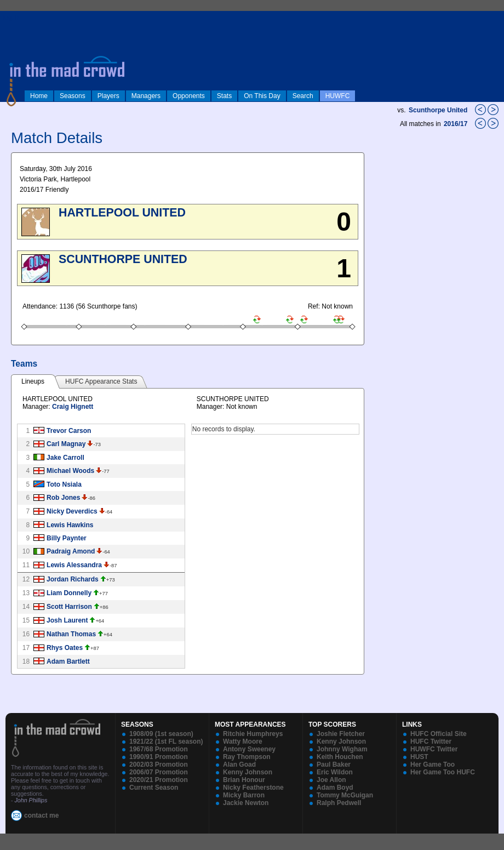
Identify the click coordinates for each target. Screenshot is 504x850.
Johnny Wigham (342, 749)
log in (12, 18)
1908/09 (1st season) (161, 734)
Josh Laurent (67, 620)
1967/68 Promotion (159, 749)
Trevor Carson (69, 431)
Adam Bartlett (68, 661)
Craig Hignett (73, 407)
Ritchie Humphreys (253, 734)
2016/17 (457, 124)
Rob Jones (63, 498)
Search (303, 96)
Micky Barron (244, 795)
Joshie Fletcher (341, 734)
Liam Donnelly (69, 593)
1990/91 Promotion (159, 757)
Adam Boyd (335, 788)
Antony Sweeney (249, 749)
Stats (224, 96)
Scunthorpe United (438, 110)
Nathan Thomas (71, 634)
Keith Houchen (340, 757)
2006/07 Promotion (159, 772)
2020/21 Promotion (159, 780)
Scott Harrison (69, 607)
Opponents (189, 96)
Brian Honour (244, 780)
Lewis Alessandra (74, 565)
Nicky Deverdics (72, 511)
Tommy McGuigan (345, 795)
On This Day (262, 96)
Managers (146, 96)
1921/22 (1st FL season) (166, 741)
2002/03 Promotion (159, 765)
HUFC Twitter (431, 741)
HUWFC (338, 96)
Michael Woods (70, 471)
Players (108, 96)
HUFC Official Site (439, 734)
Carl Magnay (66, 444)
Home (39, 96)
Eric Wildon (335, 772)
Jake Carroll (65, 458)
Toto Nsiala (64, 484)
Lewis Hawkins (70, 525)
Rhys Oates (65, 648)
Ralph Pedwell (339, 803)
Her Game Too (433, 765)
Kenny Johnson (248, 772)
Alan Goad (239, 765)
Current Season (154, 788)
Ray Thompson (247, 757)
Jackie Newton (246, 803)
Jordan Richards (73, 579)
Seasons (73, 96)
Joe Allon (331, 780)
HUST (419, 757)
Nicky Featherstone (253, 788)
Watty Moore (243, 741)
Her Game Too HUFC (443, 772)
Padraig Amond (71, 551)
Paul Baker (334, 765)
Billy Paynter (67, 538)
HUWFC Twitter (434, 749)
